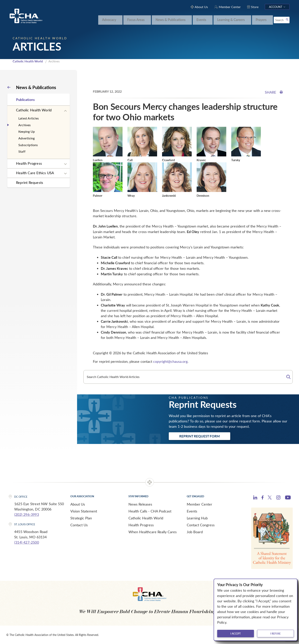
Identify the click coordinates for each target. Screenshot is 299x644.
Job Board (195, 532)
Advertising (26, 138)
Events (192, 511)
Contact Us (79, 525)
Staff (22, 151)
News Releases (140, 504)
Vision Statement (84, 511)
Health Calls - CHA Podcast (150, 511)
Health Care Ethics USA (35, 173)
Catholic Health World (28, 61)
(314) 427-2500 (27, 542)
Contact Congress (201, 525)
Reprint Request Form (199, 436)
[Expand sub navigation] (65, 111)
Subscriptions (28, 145)
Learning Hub (197, 518)
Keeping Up (27, 131)
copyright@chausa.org (170, 361)
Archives (25, 125)
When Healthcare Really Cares (153, 532)
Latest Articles (29, 118)
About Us (78, 504)
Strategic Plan (81, 518)
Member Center (199, 504)
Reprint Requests (30, 182)
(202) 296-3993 (27, 514)
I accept (236, 634)
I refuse (275, 634)
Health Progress (29, 163)
